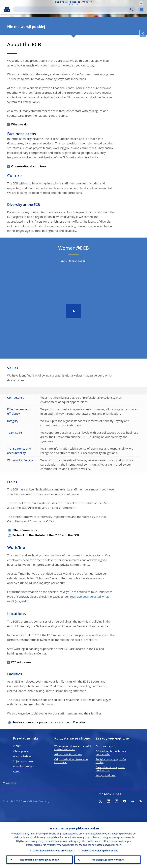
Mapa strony (11, 783)
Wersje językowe (106, 775)
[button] (141, 3)
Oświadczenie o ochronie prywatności (111, 753)
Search (132, 9)
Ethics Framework (25, 530)
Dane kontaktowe (24, 766)
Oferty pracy (20, 751)
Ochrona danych (106, 746)
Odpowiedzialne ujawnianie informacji (71, 761)
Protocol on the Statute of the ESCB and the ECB (46, 535)
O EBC (17, 746)
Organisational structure (29, 166)
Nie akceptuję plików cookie (107, 860)
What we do (19, 124)
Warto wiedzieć (22, 756)
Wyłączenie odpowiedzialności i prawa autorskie (73, 748)
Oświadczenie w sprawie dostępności (110, 769)
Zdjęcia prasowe (23, 761)
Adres (17, 771)
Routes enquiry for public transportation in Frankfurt (49, 722)
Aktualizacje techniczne (68, 754)
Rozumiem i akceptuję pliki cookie (40, 860)
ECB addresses (21, 662)
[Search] (72, 9)
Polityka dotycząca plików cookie (111, 761)
